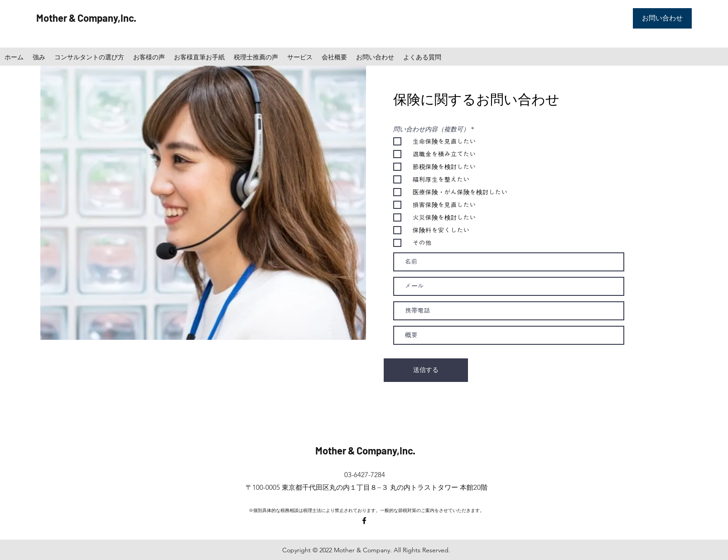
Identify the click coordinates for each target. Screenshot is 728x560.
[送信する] (426, 370)
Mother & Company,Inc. (86, 18)
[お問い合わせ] (662, 18)
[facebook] (364, 521)
